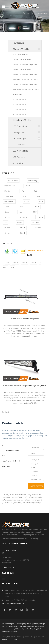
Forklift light (20, 624)
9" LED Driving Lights (21, 114)
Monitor (8, 191)
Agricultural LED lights (22, 120)
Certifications (7, 557)
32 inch (23, 228)
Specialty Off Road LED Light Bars (26, 89)
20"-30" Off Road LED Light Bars (25, 64)
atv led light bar (32, 624)
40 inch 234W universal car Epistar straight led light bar (25, 386)
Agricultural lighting (29, 629)
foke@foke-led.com (17, 603)
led (7, 262)
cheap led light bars (13, 629)
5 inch (21, 207)
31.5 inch (40, 217)
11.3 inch (23, 217)
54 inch (20, 222)
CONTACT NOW (35, 250)
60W (22, 191)
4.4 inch (36, 207)
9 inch (21, 212)
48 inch (7, 233)
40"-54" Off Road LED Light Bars (25, 74)
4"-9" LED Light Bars (20, 54)
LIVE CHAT (30, 13)
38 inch (7, 228)
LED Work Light (19, 138)
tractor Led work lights (22, 626)
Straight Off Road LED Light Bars (25, 79)
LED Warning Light (21, 151)
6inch (7, 212)
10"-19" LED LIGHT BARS (22, 59)
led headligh (33, 181)
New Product (18, 43)
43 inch (23, 233)
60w (13, 268)
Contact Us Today (9, 550)
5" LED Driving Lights (21, 104)
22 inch (38, 228)
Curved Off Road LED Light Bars (25, 84)
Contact (15, 639)
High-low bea (10, 186)
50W (35, 212)
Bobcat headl (13, 181)
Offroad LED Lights (21, 49)
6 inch (7, 207)
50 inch (7, 217)
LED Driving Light (20, 126)
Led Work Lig (9, 202)
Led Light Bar (18, 132)
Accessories (17, 94)
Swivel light (9, 196)
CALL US (43, 13)
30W (38, 196)
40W (25, 196)
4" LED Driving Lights (21, 99)
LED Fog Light (19, 157)
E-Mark (27, 186)
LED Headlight (19, 145)
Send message (37, 486)
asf (6, 222)
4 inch (27, 202)
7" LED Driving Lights (21, 109)
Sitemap (5, 639)
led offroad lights (8, 624)
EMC (36, 191)
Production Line (8, 567)
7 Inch (41, 202)
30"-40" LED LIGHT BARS (22, 69)
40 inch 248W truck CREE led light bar (25, 319)
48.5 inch (36, 222)
